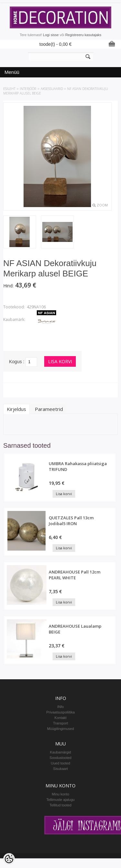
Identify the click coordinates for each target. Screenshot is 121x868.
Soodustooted (61, 758)
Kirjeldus (16, 409)
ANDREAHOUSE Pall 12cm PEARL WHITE (75, 575)
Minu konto (61, 794)
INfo (60, 707)
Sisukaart (61, 769)
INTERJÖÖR (28, 89)
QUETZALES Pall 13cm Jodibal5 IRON (71, 521)
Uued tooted (61, 763)
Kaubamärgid (60, 752)
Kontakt (60, 718)
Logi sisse (51, 35)
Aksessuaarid (52, 89)
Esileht (9, 89)
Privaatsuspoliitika (60, 712)
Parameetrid (49, 409)
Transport (60, 723)
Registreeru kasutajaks (83, 35)
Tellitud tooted (61, 805)
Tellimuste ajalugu (60, 800)
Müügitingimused (60, 729)
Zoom (102, 205)
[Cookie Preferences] (9, 859)
